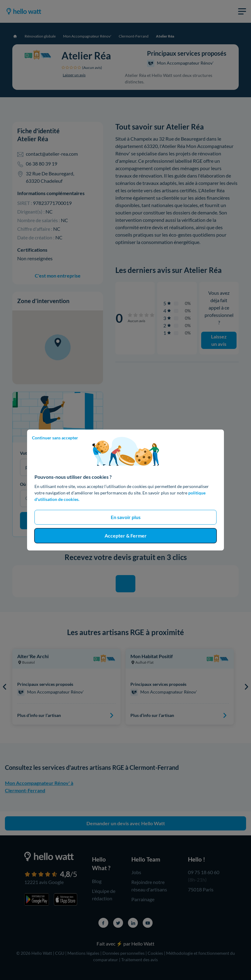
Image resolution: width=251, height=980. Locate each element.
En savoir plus (126, 517)
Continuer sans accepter (55, 438)
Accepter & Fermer (126, 536)
